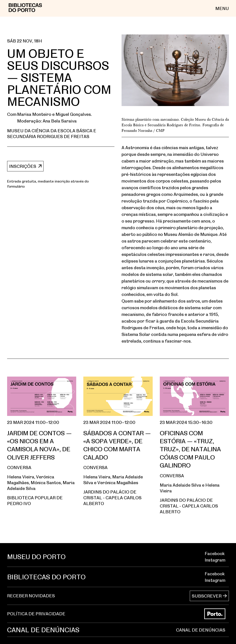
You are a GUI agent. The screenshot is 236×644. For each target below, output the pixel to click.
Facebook (215, 553)
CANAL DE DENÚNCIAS (201, 630)
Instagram (215, 560)
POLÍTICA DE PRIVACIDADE (36, 614)
